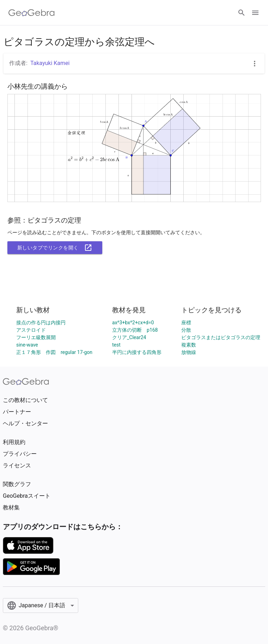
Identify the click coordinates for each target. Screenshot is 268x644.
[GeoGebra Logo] (32, 13)
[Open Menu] (255, 13)
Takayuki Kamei (50, 63)
